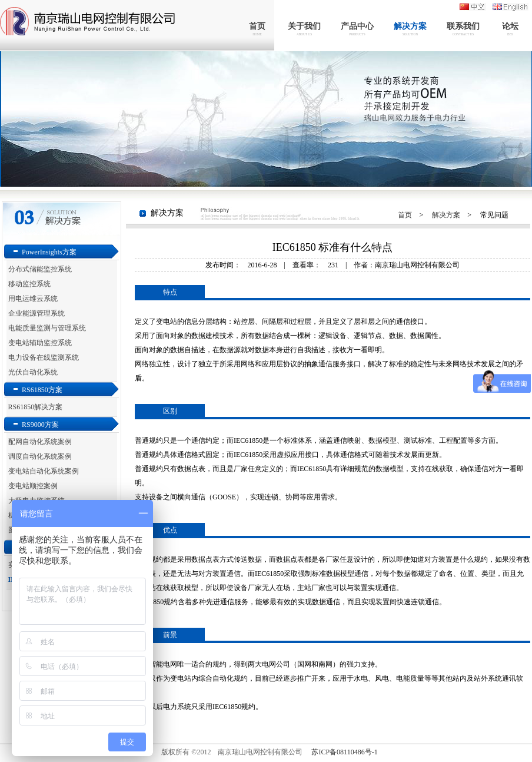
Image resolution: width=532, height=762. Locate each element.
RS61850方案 (42, 390)
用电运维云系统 (33, 299)
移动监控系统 (29, 284)
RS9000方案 (40, 425)
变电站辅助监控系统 (40, 343)
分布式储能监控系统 (40, 269)
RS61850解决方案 (36, 407)
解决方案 (446, 215)
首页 (405, 215)
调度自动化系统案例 (40, 456)
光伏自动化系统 (33, 372)
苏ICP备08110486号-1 (344, 752)
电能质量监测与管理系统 (47, 328)
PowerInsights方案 (49, 252)
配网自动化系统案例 (40, 442)
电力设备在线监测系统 (44, 357)
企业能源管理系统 (36, 313)
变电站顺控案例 (33, 486)
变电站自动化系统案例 (44, 471)
